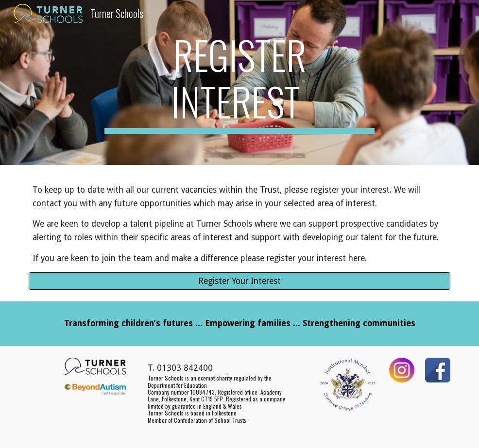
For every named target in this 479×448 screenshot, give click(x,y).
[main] (239, 83)
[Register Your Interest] (239, 281)
